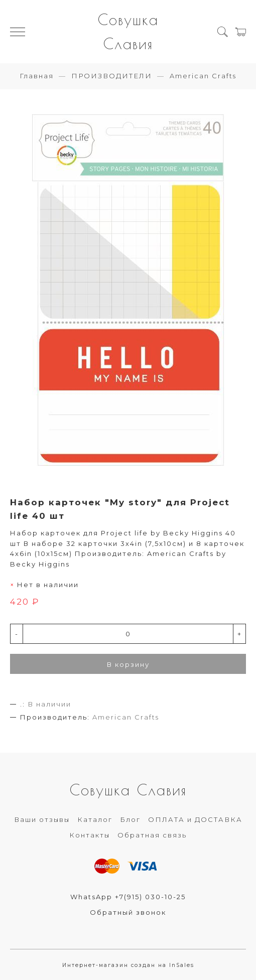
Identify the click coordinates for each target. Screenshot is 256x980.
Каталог (95, 819)
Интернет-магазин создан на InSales (128, 965)
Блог (130, 819)
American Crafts (203, 76)
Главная (37, 76)
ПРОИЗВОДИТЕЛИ (112, 76)
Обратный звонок (128, 912)
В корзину (128, 664)
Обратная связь (152, 835)
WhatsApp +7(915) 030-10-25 (128, 897)
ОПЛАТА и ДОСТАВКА (195, 819)
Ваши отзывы (42, 819)
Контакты (90, 835)
